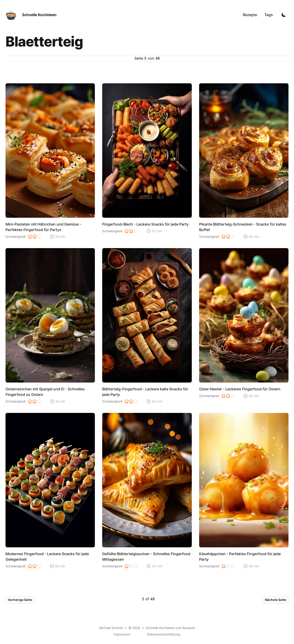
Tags (269, 15)
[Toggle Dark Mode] (284, 15)
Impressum (122, 634)
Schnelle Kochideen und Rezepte (170, 628)
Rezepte (250, 15)
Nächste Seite (276, 600)
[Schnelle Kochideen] (31, 15)
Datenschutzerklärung (164, 634)
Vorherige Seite (20, 600)
